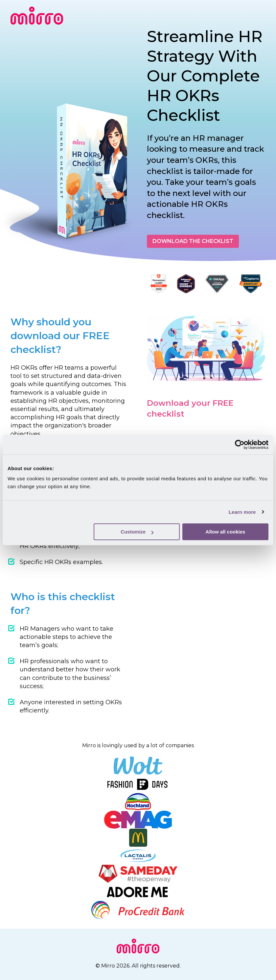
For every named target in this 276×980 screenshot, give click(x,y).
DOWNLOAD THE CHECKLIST (193, 241)
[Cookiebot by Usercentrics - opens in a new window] (240, 445)
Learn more (242, 512)
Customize (137, 532)
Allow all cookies (226, 532)
